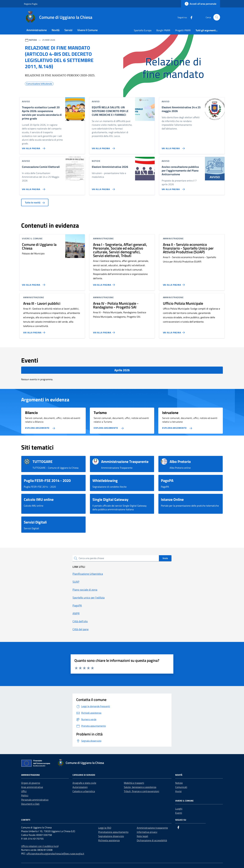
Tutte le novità (35, 202)
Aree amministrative (32, 787)
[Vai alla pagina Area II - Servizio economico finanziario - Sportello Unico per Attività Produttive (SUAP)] (175, 284)
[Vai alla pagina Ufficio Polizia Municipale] (175, 331)
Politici (25, 795)
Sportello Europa (143, 30)
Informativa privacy (147, 832)
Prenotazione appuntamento (113, 832)
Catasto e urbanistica (84, 791)
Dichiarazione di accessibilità (152, 840)
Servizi (68, 30)
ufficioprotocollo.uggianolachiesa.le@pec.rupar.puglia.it (55, 854)
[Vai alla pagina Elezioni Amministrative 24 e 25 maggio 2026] (173, 147)
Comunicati (181, 787)
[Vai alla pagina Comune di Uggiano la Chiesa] (33, 284)
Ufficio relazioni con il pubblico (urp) (40, 846)
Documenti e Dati (30, 804)
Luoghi (179, 809)
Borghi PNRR (163, 30)
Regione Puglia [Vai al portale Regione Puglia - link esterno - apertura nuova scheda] (31, 4)
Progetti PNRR (183, 30)
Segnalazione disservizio (111, 836)
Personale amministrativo (35, 800)
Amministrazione (37, 30)
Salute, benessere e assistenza (140, 787)
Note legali (142, 836)
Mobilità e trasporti (134, 783)
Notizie (179, 783)
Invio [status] (165, 558)
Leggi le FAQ (105, 828)
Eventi (179, 813)
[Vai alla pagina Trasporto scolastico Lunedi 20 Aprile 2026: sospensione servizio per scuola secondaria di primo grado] (33, 147)
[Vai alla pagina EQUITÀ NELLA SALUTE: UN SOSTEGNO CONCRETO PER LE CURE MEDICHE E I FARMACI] (103, 147)
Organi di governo (31, 783)
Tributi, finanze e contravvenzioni (142, 791)
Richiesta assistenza (109, 840)
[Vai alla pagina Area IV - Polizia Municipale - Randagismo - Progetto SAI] (105, 331)
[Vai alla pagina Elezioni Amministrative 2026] (103, 188)
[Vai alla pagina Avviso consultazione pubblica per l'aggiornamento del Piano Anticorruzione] (173, 188)
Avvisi (178, 791)
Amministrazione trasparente (152, 828)
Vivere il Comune (87, 30)
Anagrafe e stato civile (84, 783)
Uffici (24, 791)
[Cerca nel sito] (217, 17)
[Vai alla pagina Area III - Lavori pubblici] (35, 331)
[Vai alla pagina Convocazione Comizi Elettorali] (33, 188)
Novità (56, 30)
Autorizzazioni (80, 787)
